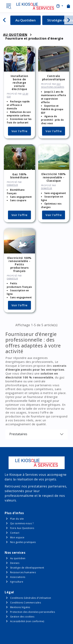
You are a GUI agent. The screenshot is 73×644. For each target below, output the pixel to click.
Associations (18, 577)
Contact (15, 533)
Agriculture (17, 582)
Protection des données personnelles (33, 612)
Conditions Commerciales (26, 603)
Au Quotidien (28, 20)
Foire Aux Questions (22, 528)
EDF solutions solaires (53, 85)
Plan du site (17, 519)
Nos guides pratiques (23, 542)
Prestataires (18, 434)
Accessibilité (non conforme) (27, 621)
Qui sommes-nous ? (22, 523)
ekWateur (12, 185)
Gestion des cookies (22, 617)
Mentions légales (20, 607)
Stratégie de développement (27, 568)
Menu (9, 6)
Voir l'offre (19, 131)
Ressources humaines (23, 572)
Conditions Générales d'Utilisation (31, 598)
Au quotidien (18, 558)
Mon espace (17, 537)
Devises (15, 563)
